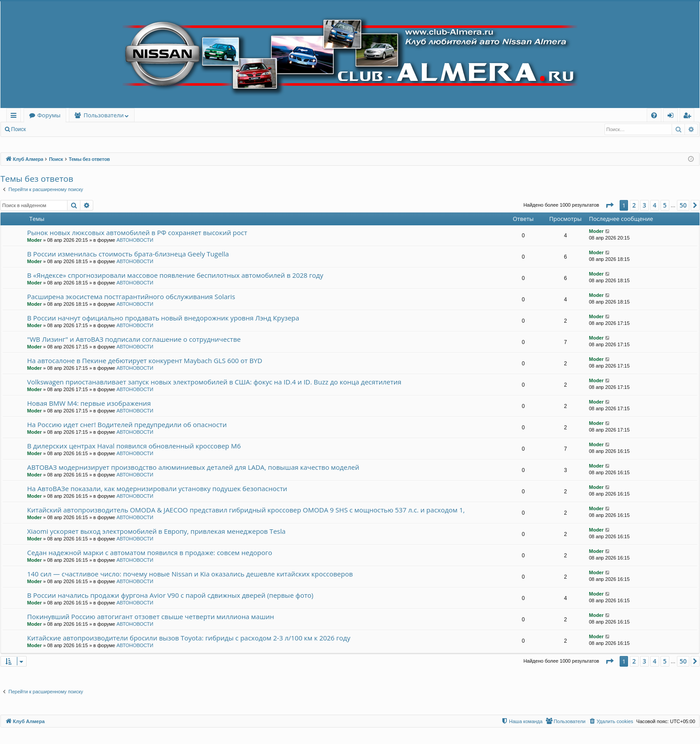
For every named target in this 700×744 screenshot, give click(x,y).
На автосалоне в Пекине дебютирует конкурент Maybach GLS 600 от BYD (145, 360)
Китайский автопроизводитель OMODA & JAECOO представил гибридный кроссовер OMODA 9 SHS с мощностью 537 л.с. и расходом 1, (246, 510)
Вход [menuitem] (672, 117)
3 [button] (644, 205)
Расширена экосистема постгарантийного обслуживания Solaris (131, 296)
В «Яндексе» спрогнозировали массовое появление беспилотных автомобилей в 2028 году (175, 275)
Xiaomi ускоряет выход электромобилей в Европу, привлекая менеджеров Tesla (156, 531)
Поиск (18, 129)
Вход (45, 129)
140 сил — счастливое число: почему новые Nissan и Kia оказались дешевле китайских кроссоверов (190, 574)
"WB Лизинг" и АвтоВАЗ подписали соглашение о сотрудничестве (134, 339)
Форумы (49, 115)
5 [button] (665, 205)
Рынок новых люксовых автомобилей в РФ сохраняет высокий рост (137, 232)
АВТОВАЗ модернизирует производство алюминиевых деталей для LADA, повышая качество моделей (193, 467)
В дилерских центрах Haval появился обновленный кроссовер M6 (134, 446)
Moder (34, 240)
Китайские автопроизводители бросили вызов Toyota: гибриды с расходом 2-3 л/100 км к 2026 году (189, 638)
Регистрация (80, 129)
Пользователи (103, 115)
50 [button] (683, 205)
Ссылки (15, 117)
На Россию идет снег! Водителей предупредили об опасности (127, 424)
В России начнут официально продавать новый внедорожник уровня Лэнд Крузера (163, 318)
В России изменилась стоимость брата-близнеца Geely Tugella (128, 254)
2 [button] (634, 205)
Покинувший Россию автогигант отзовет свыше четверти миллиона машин (151, 616)
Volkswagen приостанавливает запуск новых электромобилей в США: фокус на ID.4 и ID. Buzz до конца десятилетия (214, 382)
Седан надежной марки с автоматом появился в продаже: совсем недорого (150, 552)
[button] (609, 205)
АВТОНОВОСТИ (135, 240)
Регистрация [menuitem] (689, 117)
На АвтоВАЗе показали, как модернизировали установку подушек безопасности (157, 488)
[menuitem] (654, 115)
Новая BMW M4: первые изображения (89, 403)
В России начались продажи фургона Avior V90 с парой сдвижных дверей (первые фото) (170, 595)
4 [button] (655, 205)
